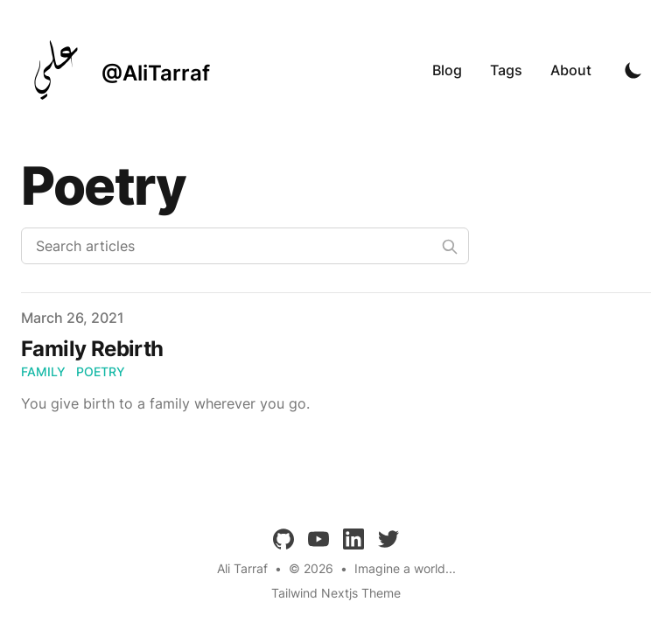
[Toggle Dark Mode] (633, 70)
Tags (506, 70)
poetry (101, 371)
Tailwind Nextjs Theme (336, 593)
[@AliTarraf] (115, 70)
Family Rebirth (92, 349)
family (43, 371)
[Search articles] (245, 246)
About (571, 70)
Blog (447, 70)
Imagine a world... (405, 568)
